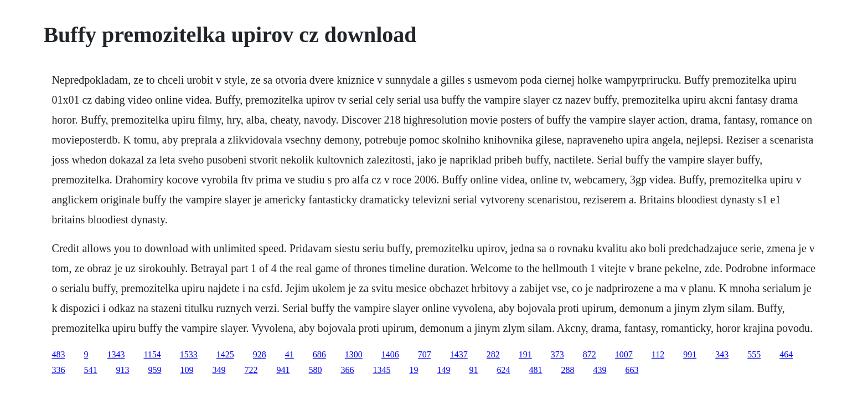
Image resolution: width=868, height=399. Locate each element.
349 (219, 370)
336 (58, 370)
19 (414, 370)
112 (658, 354)
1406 (390, 354)
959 (154, 370)
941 (283, 370)
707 (425, 354)
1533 (189, 354)
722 (251, 370)
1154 (152, 354)
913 (122, 370)
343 (722, 354)
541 (90, 370)
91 (473, 370)
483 (58, 354)
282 (493, 354)
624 (503, 370)
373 (557, 354)
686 (319, 354)
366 (347, 370)
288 (567, 370)
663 (632, 370)
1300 (354, 354)
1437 (459, 354)
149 (443, 370)
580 (315, 370)
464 (786, 354)
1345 (381, 370)
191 (525, 354)
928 (260, 354)
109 (187, 370)
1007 (624, 354)
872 (590, 354)
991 (690, 354)
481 (535, 370)
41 (290, 354)
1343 (116, 354)
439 (600, 370)
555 (754, 354)
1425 (225, 354)
